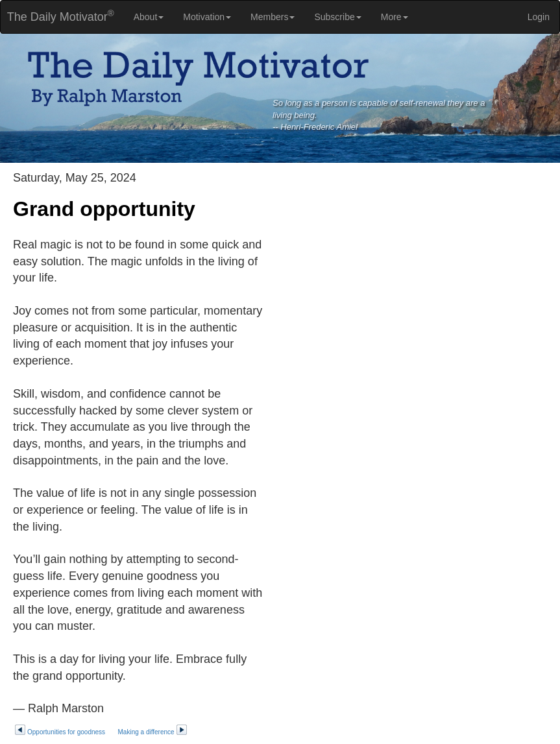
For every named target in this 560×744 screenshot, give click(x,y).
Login (539, 17)
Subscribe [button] (337, 17)
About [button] (149, 17)
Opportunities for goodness (60, 732)
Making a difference (153, 732)
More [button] (395, 17)
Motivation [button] (207, 17)
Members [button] (273, 17)
